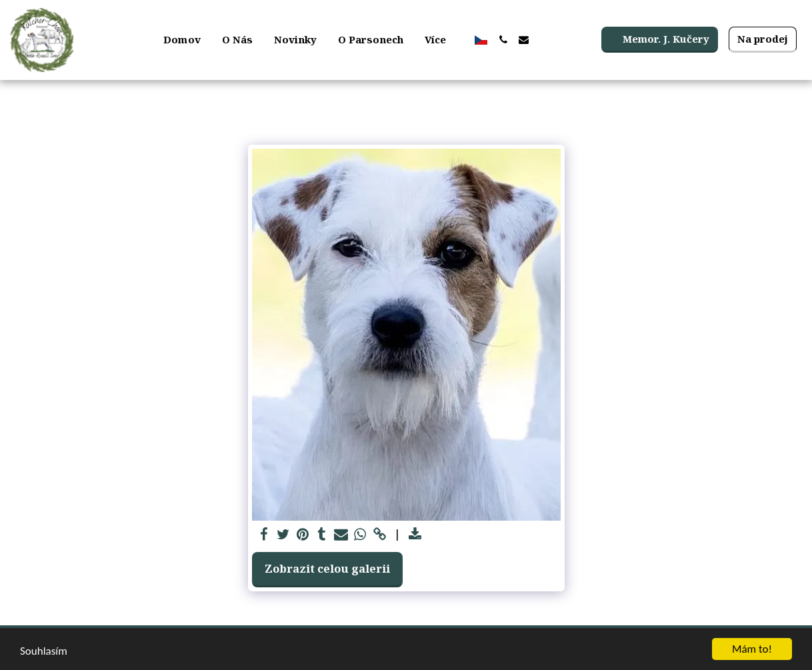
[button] (503, 40)
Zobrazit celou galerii (327, 568)
